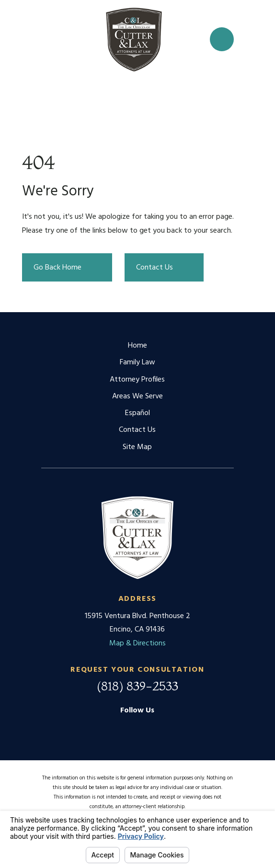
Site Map (137, 447)
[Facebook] (137, 728)
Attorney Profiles (137, 380)
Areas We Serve (137, 396)
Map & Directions (137, 643)
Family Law (137, 362)
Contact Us (137, 430)
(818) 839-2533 (137, 686)
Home (137, 346)
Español (137, 413)
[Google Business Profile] (114, 728)
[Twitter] (161, 728)
